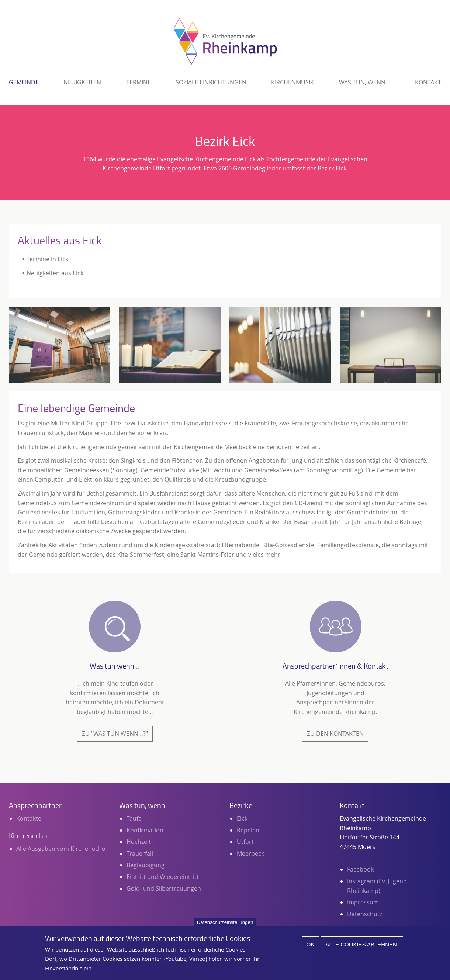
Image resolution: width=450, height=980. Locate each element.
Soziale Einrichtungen (211, 82)
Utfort (245, 842)
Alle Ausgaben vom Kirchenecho (61, 849)
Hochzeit (139, 842)
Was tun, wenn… (365, 82)
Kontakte (29, 818)
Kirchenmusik (292, 82)
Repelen (248, 830)
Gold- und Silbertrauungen (164, 888)
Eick (242, 818)
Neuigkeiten (82, 82)
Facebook (360, 869)
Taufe (134, 818)
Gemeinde (24, 82)
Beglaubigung (146, 865)
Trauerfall (140, 853)
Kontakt (428, 82)
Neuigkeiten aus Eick (55, 273)
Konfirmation (145, 830)
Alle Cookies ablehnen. (362, 949)
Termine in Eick (47, 259)
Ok (311, 949)
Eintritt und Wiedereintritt (163, 877)
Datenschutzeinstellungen (225, 927)
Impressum (363, 902)
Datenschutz (365, 914)
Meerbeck (250, 853)
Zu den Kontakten (335, 734)
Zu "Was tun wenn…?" (115, 734)
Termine (139, 82)
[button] (60, 345)
